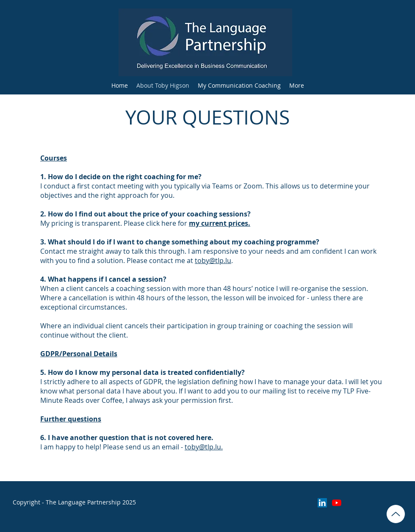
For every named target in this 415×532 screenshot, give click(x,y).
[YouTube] (337, 503)
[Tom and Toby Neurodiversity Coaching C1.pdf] (396, 514)
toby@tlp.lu (213, 260)
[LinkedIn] (322, 503)
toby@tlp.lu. (204, 447)
